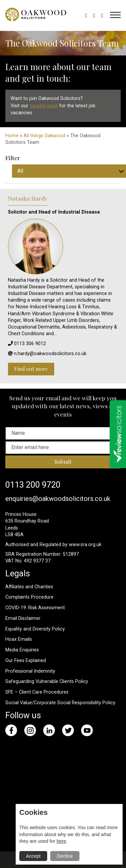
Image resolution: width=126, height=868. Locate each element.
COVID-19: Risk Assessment (35, 608)
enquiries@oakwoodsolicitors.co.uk (58, 499)
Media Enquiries (22, 650)
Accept (33, 856)
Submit (63, 462)
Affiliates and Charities (29, 587)
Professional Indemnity (30, 671)
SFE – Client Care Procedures (37, 692)
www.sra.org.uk (85, 545)
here (61, 841)
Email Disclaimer (23, 618)
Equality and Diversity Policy (35, 629)
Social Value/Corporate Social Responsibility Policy (60, 703)
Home (12, 136)
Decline (65, 856)
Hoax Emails (19, 639)
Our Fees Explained (26, 661)
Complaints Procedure (29, 597)
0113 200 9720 (33, 485)
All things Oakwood (44, 136)
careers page (44, 106)
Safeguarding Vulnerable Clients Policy (47, 681)
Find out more (31, 369)
